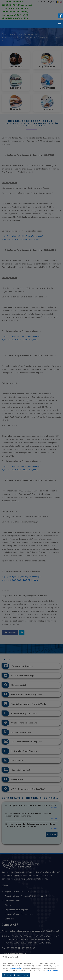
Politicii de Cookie (16, 969)
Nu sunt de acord (21, 975)
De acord (8, 975)
